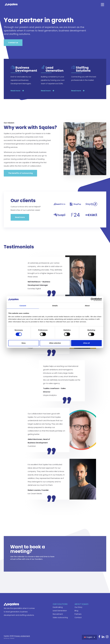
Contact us (13, 43)
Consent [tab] (23, 306)
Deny (24, 343)
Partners (78, 614)
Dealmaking (58, 607)
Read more (16, 91)
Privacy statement (22, 636)
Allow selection (55, 343)
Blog (76, 611)
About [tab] (87, 306)
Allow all (86, 343)
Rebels (12, 638)
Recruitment (58, 614)
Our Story (78, 607)
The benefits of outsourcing (20, 173)
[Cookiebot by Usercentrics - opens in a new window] (92, 299)
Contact (78, 617)
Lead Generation (60, 611)
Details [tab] (55, 306)
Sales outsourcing (60, 617)
